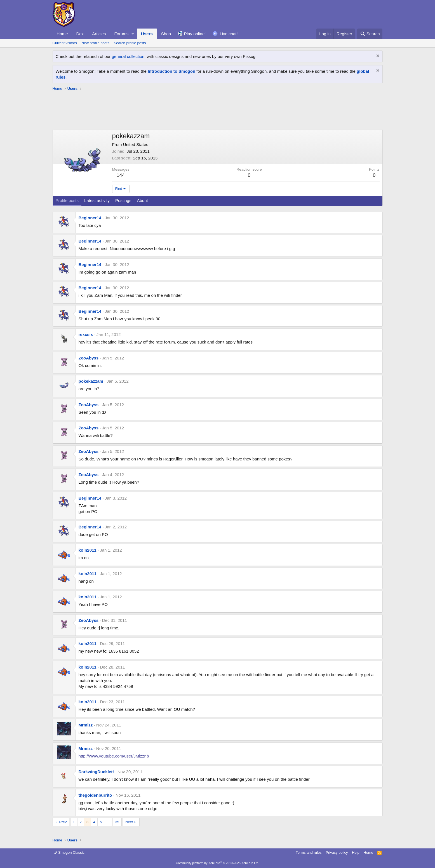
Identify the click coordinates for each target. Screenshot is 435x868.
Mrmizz (86, 725)
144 (121, 175)
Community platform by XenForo (218, 863)
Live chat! (229, 34)
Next (129, 822)
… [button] (108, 822)
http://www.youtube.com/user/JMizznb (114, 756)
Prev (63, 822)
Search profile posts (130, 43)
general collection (128, 56)
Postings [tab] (123, 200)
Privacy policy (337, 852)
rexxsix (86, 334)
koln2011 (88, 550)
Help (356, 852)
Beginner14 (90, 218)
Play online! (195, 34)
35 (117, 822)
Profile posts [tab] (67, 200)
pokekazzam (91, 381)
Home (62, 34)
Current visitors (65, 43)
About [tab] (142, 200)
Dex (80, 34)
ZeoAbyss (89, 358)
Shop (166, 34)
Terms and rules (309, 852)
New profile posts (95, 43)
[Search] (370, 34)
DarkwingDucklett (96, 772)
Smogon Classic (69, 852)
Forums (121, 34)
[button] (133, 34)
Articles (99, 34)
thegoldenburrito (95, 795)
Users (147, 34)
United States (136, 144)
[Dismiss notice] (377, 56)
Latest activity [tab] (97, 200)
